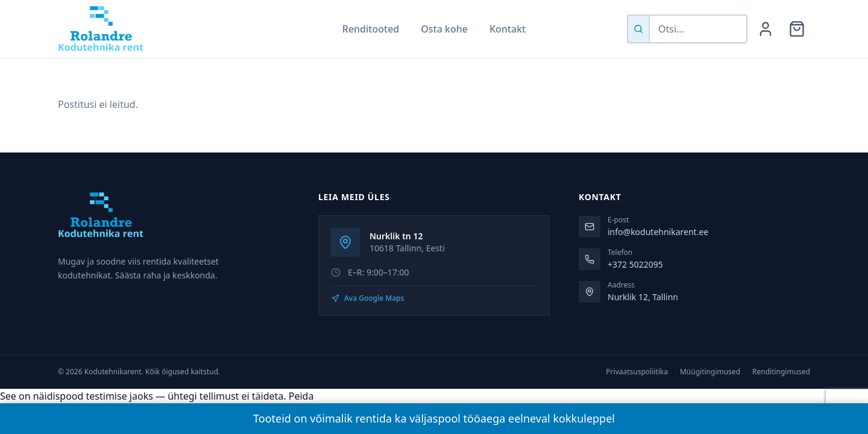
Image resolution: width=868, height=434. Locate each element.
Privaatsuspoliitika (637, 372)
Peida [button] (301, 396)
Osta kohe (444, 29)
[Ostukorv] (797, 29)
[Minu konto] (766, 29)
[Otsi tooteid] (698, 29)
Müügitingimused (710, 372)
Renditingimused (781, 372)
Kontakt (508, 29)
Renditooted (371, 29)
